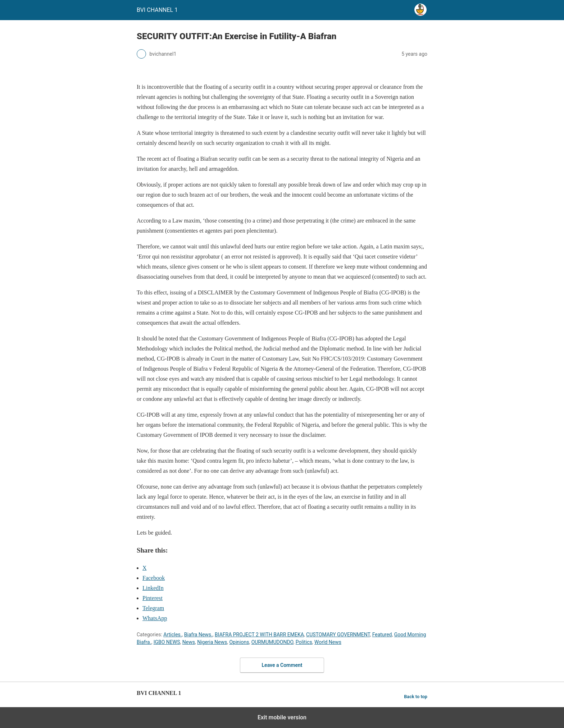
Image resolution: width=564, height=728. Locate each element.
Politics (304, 642)
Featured (382, 635)
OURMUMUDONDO (272, 642)
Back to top (416, 697)
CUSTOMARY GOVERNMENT (338, 635)
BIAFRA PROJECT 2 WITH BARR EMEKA (259, 635)
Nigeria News (212, 642)
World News (328, 642)
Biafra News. (198, 635)
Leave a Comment (282, 665)
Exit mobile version (282, 717)
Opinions (239, 642)
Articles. (172, 635)
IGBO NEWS (167, 642)
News (189, 642)
